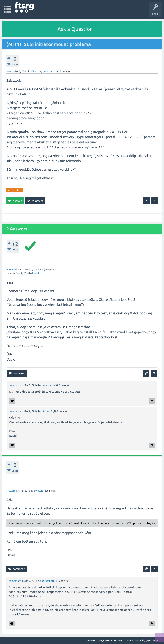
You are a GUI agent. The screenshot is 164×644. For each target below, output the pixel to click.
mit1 (10, 190)
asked (10, 71)
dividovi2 (39, 269)
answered (12, 269)
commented (16, 385)
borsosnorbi (50, 71)
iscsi (19, 190)
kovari (36, 273)
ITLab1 (35, 71)
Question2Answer (112, 640)
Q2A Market (153, 640)
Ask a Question (75, 29)
